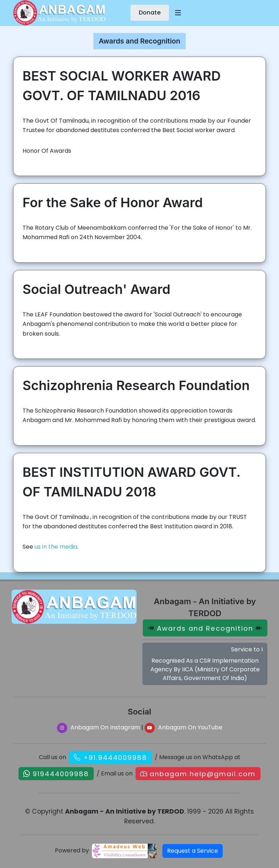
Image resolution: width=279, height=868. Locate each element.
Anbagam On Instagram (98, 727)
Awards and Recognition (205, 628)
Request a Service (193, 851)
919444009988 (61, 773)
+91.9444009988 (115, 758)
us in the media (56, 547)
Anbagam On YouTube (183, 727)
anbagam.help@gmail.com (203, 773)
